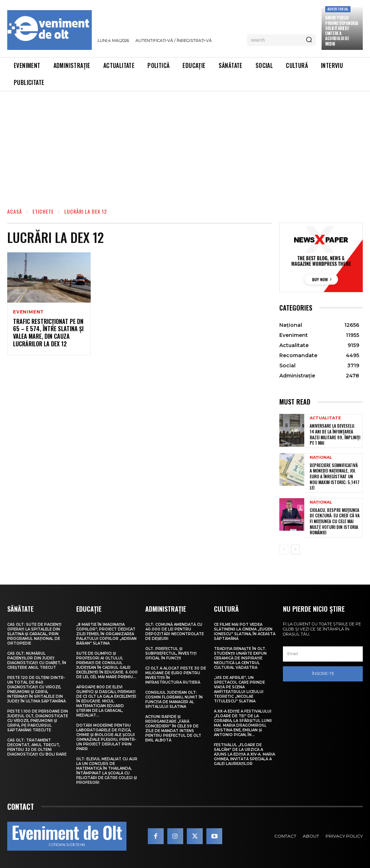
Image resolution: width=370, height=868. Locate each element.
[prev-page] (284, 550)
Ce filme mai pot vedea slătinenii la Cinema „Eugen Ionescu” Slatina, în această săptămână (245, 632)
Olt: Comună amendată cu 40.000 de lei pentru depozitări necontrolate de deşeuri (175, 632)
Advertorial (338, 9)
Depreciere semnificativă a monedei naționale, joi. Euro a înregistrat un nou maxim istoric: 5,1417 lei (335, 476)
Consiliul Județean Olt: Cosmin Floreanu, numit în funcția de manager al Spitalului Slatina (174, 700)
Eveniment (28, 312)
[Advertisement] (185, 145)
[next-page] (295, 550)
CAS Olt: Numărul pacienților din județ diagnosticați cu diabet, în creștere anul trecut (37, 660)
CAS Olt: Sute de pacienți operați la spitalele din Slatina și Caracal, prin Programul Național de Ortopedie (34, 634)
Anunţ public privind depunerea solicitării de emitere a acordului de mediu (342, 31)
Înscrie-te (323, 674)
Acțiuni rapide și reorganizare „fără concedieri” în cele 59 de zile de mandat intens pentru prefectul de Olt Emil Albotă (173, 728)
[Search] (309, 40)
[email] (323, 654)
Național (321, 457)
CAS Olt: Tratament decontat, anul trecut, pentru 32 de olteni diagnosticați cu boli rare (37, 747)
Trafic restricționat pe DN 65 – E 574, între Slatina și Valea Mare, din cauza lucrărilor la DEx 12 (48, 333)
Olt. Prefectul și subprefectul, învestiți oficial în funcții (171, 653)
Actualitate (325, 418)
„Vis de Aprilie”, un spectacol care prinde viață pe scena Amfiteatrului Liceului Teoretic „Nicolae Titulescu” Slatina (239, 689)
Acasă (15, 211)
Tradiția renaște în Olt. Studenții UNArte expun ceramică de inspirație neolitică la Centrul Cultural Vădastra (240, 658)
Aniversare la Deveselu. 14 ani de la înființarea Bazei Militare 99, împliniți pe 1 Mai (335, 434)
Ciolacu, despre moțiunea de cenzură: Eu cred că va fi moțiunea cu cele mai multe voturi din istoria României (335, 521)
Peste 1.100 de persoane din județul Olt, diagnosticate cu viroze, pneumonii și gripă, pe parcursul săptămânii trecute (38, 721)
